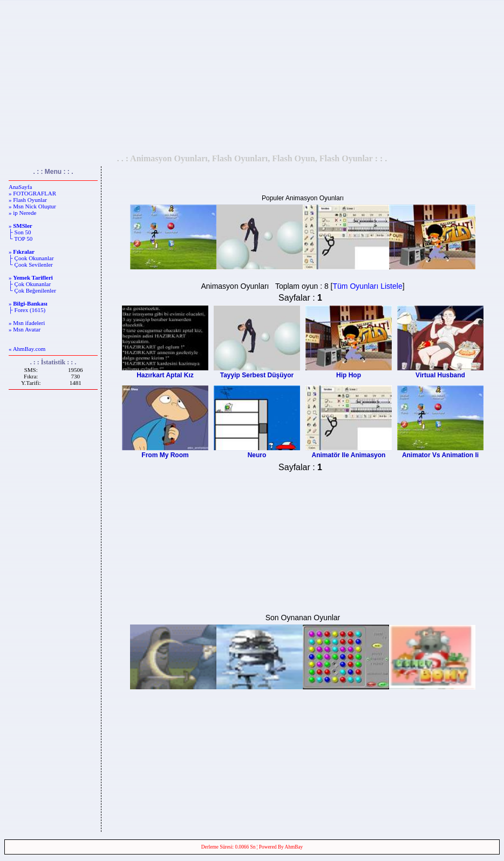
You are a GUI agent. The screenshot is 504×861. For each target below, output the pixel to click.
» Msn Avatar (25, 329)
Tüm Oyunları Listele (368, 286)
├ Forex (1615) (27, 310)
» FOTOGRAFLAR (32, 193)
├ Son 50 (20, 232)
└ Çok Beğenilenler (32, 290)
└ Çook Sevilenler (31, 265)
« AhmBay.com (27, 349)
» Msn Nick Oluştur (32, 206)
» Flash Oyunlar (28, 200)
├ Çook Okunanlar (31, 258)
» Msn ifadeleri (27, 323)
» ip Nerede (22, 213)
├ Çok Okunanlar (30, 284)
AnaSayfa (20, 187)
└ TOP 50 (21, 239)
